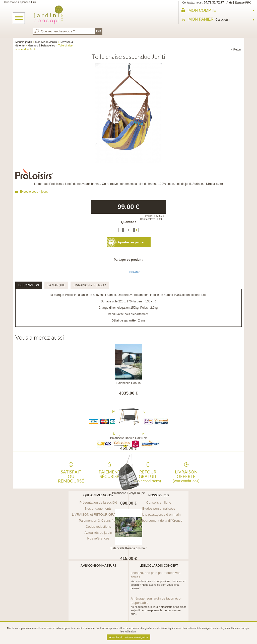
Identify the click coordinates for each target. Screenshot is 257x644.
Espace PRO (243, 3)
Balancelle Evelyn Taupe (129, 493)
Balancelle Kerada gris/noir (128, 548)
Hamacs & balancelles (41, 45)
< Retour (236, 49)
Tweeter (134, 272)
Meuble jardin (24, 42)
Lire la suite (214, 184)
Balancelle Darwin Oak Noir (129, 438)
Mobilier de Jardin (46, 42)
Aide (229, 3)
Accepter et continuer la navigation (128, 637)
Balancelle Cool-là (129, 383)
